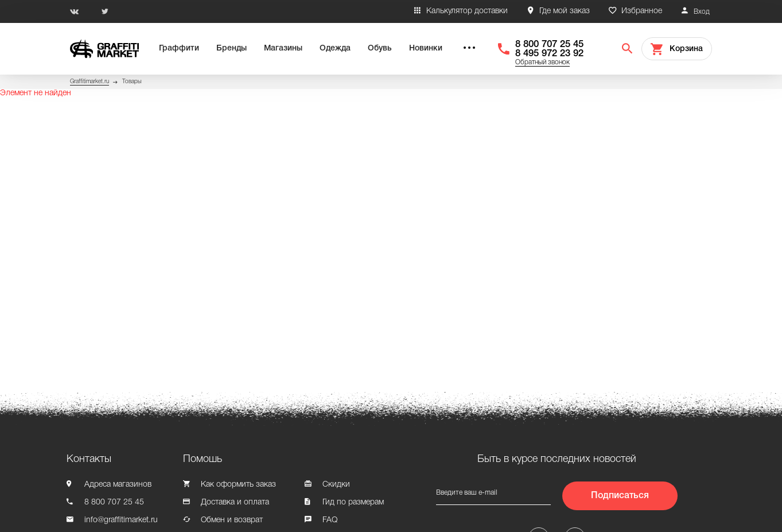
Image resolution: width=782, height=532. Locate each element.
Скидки (336, 485)
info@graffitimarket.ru (121, 520)
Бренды (232, 48)
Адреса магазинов (118, 485)
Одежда (335, 48)
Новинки (426, 48)
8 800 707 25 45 (549, 44)
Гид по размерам (353, 502)
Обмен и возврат (232, 520)
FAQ (330, 520)
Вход (702, 12)
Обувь (380, 48)
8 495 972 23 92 (549, 54)
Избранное (642, 11)
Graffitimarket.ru (90, 82)
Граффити (179, 48)
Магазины (283, 48)
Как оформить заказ (238, 485)
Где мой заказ (565, 11)
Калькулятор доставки (467, 11)
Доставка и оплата (235, 502)
